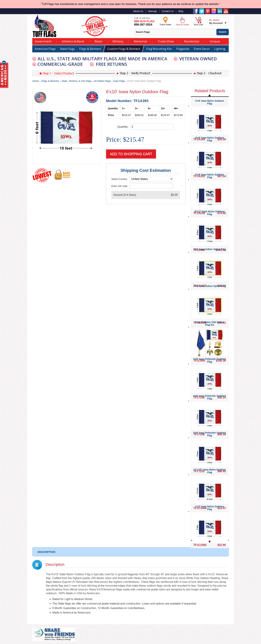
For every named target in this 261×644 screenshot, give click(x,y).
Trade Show (166, 41)
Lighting (220, 49)
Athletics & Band (73, 41)
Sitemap (152, 11)
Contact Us (168, 11)
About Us (138, 11)
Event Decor (202, 49)
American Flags (45, 49)
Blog (181, 11)
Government (43, 41)
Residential (192, 41)
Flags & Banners (90, 49)
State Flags (67, 49)
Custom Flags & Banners (124, 49)
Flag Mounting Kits (159, 49)
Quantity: (123, 127)
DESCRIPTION (46, 552)
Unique (215, 41)
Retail (98, 41)
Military (118, 41)
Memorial (140, 41)
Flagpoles (183, 49)
